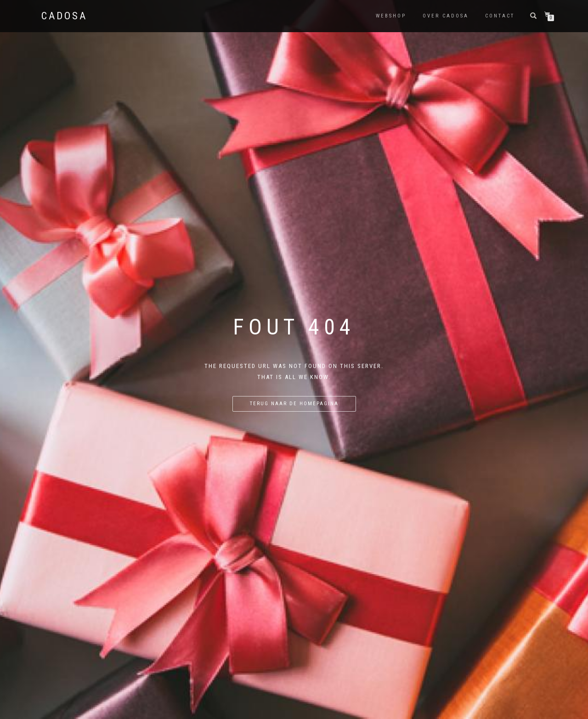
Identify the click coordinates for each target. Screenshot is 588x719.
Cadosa (64, 16)
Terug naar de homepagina (294, 404)
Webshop (391, 16)
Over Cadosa (446, 16)
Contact (500, 16)
